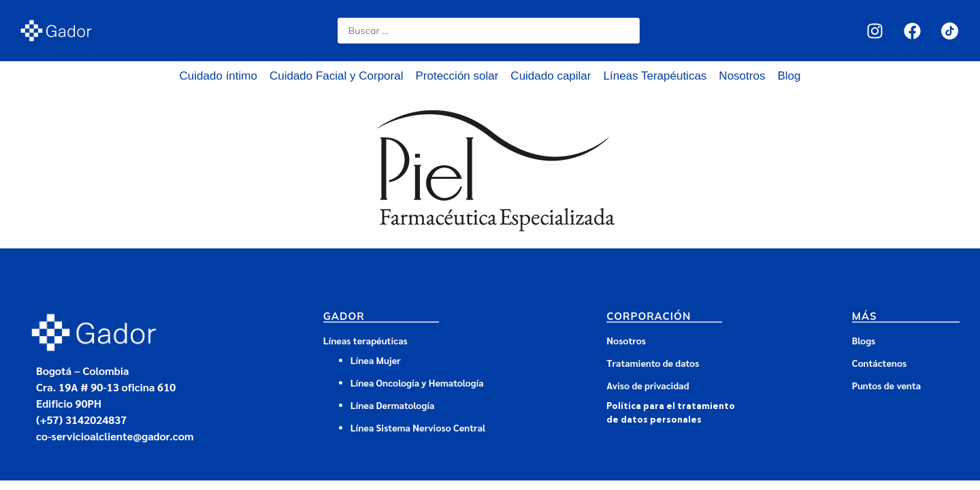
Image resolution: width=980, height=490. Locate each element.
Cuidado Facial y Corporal (337, 76)
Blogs (864, 340)
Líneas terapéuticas (365, 340)
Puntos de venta (887, 385)
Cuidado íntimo (218, 76)
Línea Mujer (376, 360)
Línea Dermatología (394, 405)
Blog (789, 76)
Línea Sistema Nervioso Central (418, 427)
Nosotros (742, 76)
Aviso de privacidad (648, 385)
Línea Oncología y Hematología (417, 382)
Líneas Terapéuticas (655, 76)
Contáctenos (879, 363)
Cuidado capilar (551, 76)
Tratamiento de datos (653, 363)
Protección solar (457, 76)
